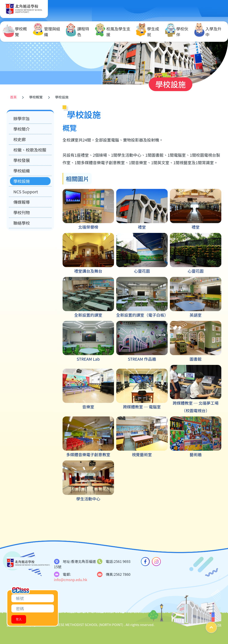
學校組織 (22, 171)
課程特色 (77, 32)
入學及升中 (208, 32)
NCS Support (26, 192)
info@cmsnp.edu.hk (71, 580)
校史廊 (20, 139)
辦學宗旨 (22, 118)
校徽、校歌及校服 (30, 150)
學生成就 (148, 32)
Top (217, 626)
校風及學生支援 (113, 32)
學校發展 (22, 160)
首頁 (13, 97)
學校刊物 (22, 212)
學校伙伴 (177, 32)
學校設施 (22, 181)
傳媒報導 (22, 202)
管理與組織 (47, 32)
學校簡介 (22, 129)
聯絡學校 (22, 223)
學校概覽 (15, 32)
